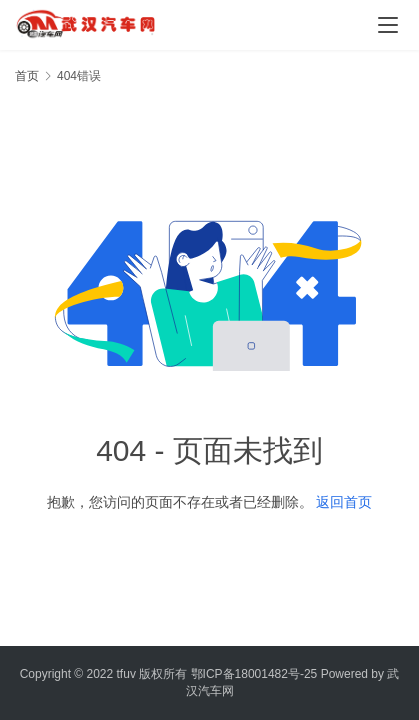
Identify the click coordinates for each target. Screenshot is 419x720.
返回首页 (344, 502)
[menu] (388, 25)
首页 (27, 76)
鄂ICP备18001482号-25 (254, 674)
